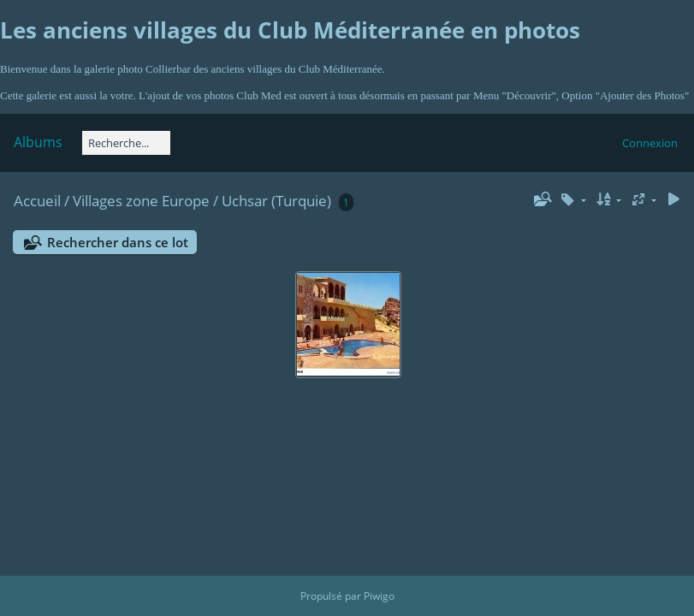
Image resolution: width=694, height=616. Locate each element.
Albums (38, 142)
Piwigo (379, 596)
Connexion (650, 143)
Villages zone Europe (141, 201)
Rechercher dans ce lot (118, 242)
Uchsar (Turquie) (276, 201)
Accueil (37, 201)
